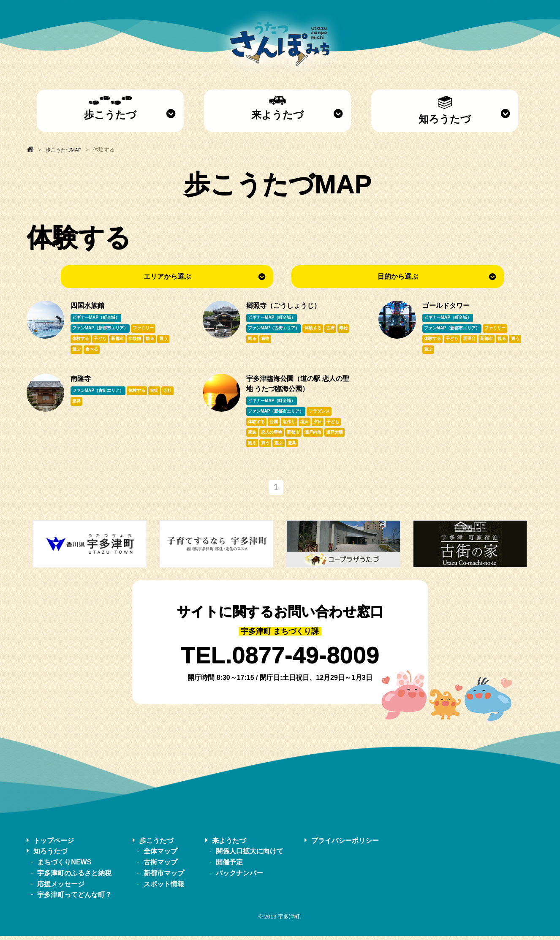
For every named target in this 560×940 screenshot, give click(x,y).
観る (154, 340)
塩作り (291, 425)
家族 (253, 436)
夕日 (321, 425)
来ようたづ (277, 108)
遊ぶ (77, 351)
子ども (101, 340)
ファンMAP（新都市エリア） (101, 329)
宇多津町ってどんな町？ (74, 899)
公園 (275, 425)
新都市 (120, 340)
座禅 (91, 403)
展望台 (471, 340)
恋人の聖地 (273, 436)
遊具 (294, 447)
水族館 (138, 340)
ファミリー (144, 329)
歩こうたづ (110, 108)
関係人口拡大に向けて (250, 856)
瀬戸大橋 (338, 436)
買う (168, 340)
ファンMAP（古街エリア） (274, 329)
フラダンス (320, 414)
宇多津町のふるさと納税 (74, 877)
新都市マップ (164, 877)
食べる (93, 351)
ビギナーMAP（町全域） (96, 318)
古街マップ (160, 866)
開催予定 (229, 866)
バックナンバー (239, 877)
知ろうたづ (445, 110)
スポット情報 (164, 888)
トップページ (54, 845)
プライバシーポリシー (345, 845)
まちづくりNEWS (64, 866)
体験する (81, 340)
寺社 (253, 340)
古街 (332, 329)
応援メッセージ (61, 888)
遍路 (280, 340)
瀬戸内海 (315, 436)
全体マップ (160, 856)
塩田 (307, 425)
